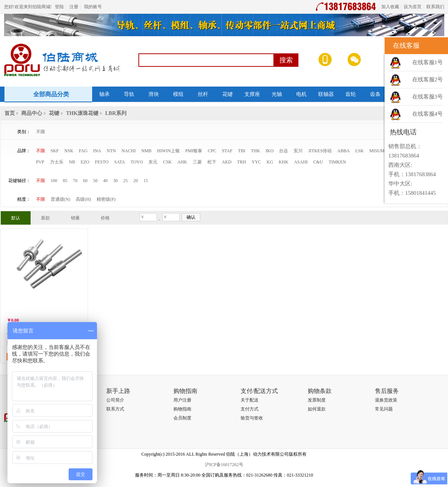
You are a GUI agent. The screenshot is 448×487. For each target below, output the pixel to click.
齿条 (375, 94)
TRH (242, 162)
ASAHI (301, 162)
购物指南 (182, 409)
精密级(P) (106, 199)
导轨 (129, 94)
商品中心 (32, 113)
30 (116, 181)
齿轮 (351, 94)
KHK (283, 162)
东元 (153, 162)
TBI (242, 151)
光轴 (277, 94)
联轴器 (326, 94)
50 (95, 181)
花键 (228, 94)
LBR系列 (116, 113)
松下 (212, 162)
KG (270, 162)
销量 (75, 218)
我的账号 (93, 7)
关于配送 (250, 400)
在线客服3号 (428, 97)
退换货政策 (386, 400)
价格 (105, 218)
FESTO (102, 162)
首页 (10, 113)
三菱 (197, 162)
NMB (146, 151)
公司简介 (115, 400)
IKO (270, 151)
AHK (182, 162)
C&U (318, 162)
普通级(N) (61, 199)
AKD (227, 162)
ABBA (343, 151)
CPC (212, 151)
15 (146, 181)
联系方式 (115, 409)
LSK (359, 151)
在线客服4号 (428, 114)
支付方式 (250, 409)
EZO (85, 162)
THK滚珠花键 (82, 113)
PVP (40, 162)
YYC (256, 162)
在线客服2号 (428, 79)
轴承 (104, 94)
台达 (283, 151)
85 (65, 181)
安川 (298, 151)
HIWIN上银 (168, 151)
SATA (120, 162)
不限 (41, 132)
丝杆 (203, 94)
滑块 (154, 94)
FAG (83, 151)
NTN (111, 151)
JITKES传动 (320, 151)
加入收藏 (390, 7)
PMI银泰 (194, 151)
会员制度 (182, 418)
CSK (167, 162)
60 (85, 181)
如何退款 (317, 409)
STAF (227, 151)
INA (97, 151)
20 (136, 181)
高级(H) (83, 199)
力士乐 (57, 162)
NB (72, 162)
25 (126, 181)
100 (54, 181)
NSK (69, 151)
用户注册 (182, 400)
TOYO (137, 162)
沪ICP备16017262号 (224, 465)
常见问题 (384, 409)
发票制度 (317, 400)
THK (255, 151)
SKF (55, 151)
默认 (16, 218)
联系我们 (435, 7)
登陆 (59, 7)
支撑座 (252, 94)
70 (75, 181)
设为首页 (413, 7)
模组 (178, 94)
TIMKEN (337, 162)
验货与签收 (252, 418)
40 (106, 181)
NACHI (129, 151)
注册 (74, 7)
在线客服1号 (428, 62)
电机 (301, 94)
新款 (46, 218)
